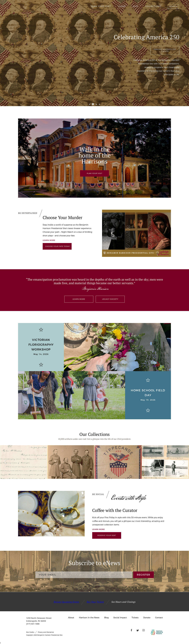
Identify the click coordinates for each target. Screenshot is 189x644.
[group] (24, 462)
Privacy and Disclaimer (46, 632)
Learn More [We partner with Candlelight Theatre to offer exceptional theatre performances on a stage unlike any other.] (49, 240)
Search (173, 6)
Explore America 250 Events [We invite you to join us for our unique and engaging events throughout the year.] (165, 50)
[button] (90, 104)
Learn (122, 6)
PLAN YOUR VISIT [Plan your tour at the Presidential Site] (94, 173)
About (71, 618)
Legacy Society (110, 299)
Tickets (135, 618)
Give (135, 6)
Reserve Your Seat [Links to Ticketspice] (107, 535)
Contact (159, 618)
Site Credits (30, 632)
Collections (153, 6)
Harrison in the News (89, 618)
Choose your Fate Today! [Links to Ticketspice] (58, 246)
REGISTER (143, 575)
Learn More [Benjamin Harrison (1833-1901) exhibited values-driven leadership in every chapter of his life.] (79, 299)
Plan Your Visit (101, 6)
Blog (106, 618)
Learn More (98, 529)
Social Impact (120, 618)
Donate (147, 618)
